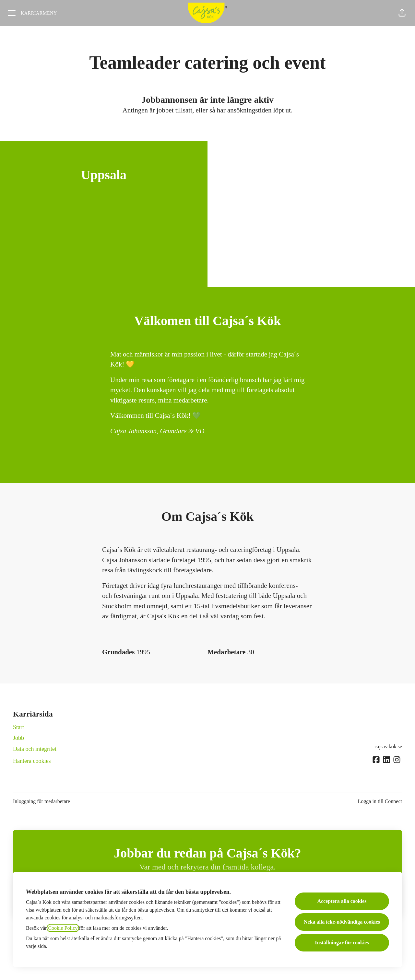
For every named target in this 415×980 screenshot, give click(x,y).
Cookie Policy (63, 928)
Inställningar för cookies (342, 943)
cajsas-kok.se (388, 747)
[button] (402, 13)
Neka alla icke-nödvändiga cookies (342, 922)
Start (18, 727)
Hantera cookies (32, 761)
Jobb (18, 738)
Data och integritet (35, 749)
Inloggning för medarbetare (41, 801)
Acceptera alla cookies (342, 901)
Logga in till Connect (380, 801)
